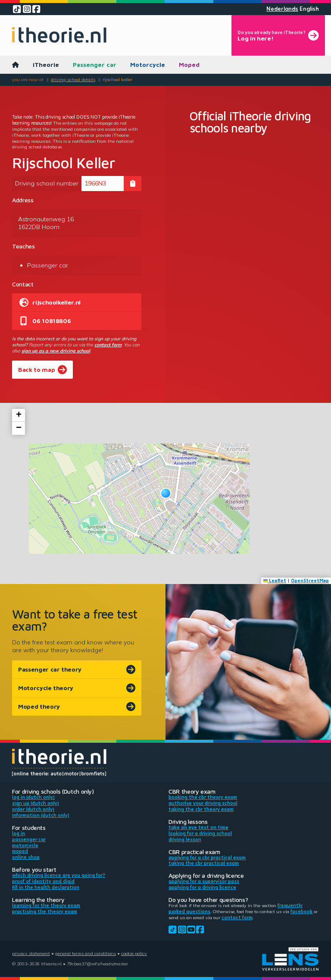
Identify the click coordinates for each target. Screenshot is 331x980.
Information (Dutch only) (41, 815)
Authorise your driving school (203, 803)
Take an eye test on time (198, 827)
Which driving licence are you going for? (59, 875)
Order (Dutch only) (33, 809)
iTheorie (46, 64)
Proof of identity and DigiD (43, 881)
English (309, 9)
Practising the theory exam (45, 911)
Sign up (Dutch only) (36, 803)
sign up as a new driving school (56, 351)
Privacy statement (31, 953)
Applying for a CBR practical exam (207, 857)
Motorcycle (148, 64)
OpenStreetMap (310, 581)
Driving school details (73, 79)
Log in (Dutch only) (33, 797)
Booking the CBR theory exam (203, 797)
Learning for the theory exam (46, 905)
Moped (189, 64)
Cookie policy (134, 953)
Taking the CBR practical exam (204, 863)
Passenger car (95, 64)
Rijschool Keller (117, 79)
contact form (108, 345)
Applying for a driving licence (202, 887)
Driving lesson (185, 839)
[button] (166, 493)
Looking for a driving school (200, 833)
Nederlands (282, 9)
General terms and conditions (86, 953)
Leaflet (275, 581)
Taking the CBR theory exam (201, 809)
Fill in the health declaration (46, 887)
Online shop (26, 857)
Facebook (301, 911)
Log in (19, 833)
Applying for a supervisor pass (204, 881)
